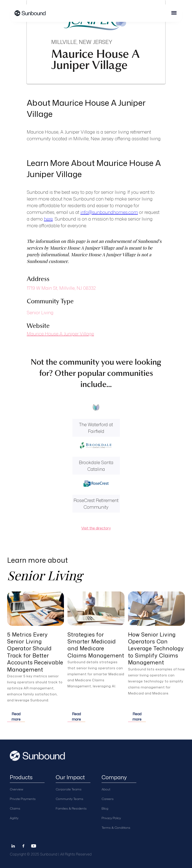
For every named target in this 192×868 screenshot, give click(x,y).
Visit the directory (96, 528)
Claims (15, 808)
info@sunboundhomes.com (109, 212)
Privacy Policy (111, 818)
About (106, 789)
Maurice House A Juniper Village (60, 334)
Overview (16, 789)
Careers (108, 799)
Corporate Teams (69, 789)
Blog (105, 808)
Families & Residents (71, 808)
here (48, 219)
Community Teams (69, 799)
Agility (14, 818)
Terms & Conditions (116, 828)
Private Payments (23, 799)
